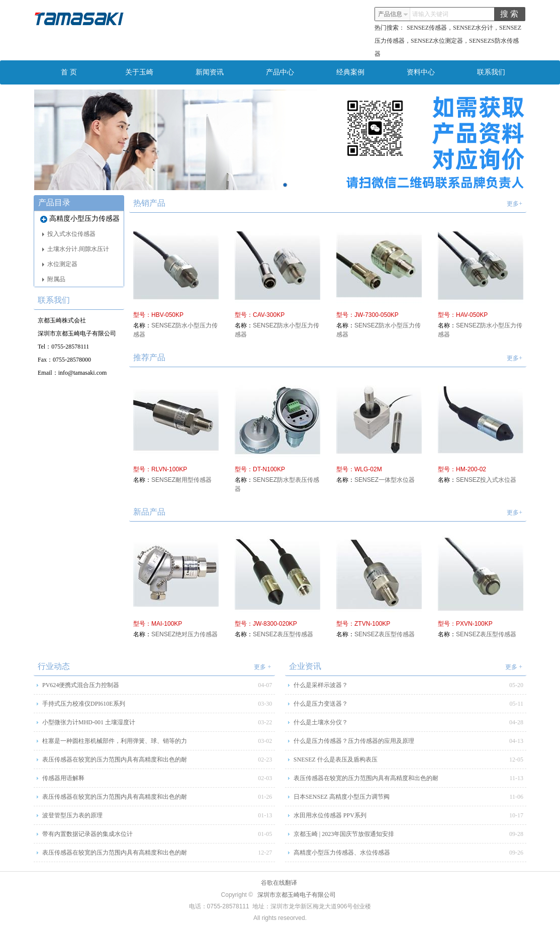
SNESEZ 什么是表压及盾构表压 (336, 760)
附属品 (54, 279)
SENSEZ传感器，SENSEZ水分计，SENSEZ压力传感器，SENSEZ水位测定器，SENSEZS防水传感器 (448, 41)
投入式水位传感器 (69, 234)
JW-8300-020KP (275, 624)
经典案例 (350, 72)
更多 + (262, 667)
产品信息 (393, 14)
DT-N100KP (269, 469)
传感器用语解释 (63, 778)
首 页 (69, 72)
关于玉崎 (139, 72)
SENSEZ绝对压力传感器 (184, 634)
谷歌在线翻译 (279, 883)
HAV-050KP (472, 315)
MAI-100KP (167, 624)
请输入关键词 (430, 14)
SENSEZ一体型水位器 (385, 480)
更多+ (515, 204)
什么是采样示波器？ (321, 685)
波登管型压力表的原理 (72, 815)
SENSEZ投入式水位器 (486, 480)
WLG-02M (368, 469)
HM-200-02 (471, 469)
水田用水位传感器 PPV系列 (330, 815)
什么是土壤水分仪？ (321, 722)
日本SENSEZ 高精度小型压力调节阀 (342, 797)
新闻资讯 (210, 72)
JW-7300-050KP (377, 315)
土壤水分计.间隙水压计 (76, 249)
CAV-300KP (269, 315)
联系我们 (491, 72)
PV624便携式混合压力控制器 (81, 685)
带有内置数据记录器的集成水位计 (87, 834)
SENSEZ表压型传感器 (283, 634)
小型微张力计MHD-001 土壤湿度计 (89, 722)
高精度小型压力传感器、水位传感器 (342, 853)
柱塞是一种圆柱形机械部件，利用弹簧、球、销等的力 (115, 741)
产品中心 (280, 72)
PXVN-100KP (474, 624)
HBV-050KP (167, 315)
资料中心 (421, 72)
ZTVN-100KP (372, 624)
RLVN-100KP (169, 469)
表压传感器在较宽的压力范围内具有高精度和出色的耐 (115, 760)
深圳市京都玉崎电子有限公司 (297, 895)
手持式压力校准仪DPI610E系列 (84, 704)
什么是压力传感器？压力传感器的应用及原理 (354, 741)
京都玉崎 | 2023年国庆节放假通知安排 (344, 834)
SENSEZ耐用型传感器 (181, 480)
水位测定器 (60, 264)
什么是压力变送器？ (321, 704)
